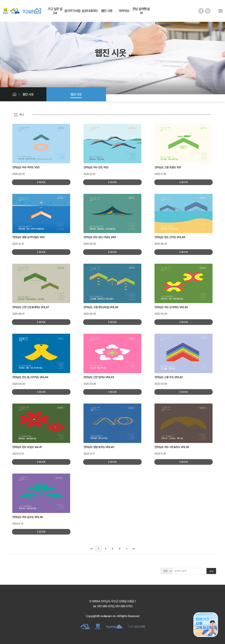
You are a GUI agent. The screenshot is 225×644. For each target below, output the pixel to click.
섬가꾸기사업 (72, 11)
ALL (22, 114)
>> (134, 549)
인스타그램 (208, 11)
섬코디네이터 (89, 11)
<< (91, 549)
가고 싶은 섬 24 (55, 11)
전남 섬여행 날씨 (141, 11)
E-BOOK (41, 182)
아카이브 (124, 11)
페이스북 (201, 11)
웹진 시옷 (107, 11)
